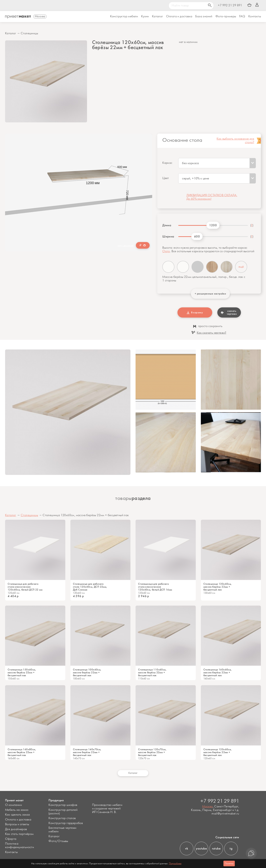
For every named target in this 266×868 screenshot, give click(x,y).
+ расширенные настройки (210, 294)
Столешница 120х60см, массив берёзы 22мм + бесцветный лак (218, 752)
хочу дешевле (126, 246)
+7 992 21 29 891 (230, 6)
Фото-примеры (226, 16)
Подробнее (175, 864)
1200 (213, 225)
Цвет (166, 178)
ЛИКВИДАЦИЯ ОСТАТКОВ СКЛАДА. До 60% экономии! (212, 197)
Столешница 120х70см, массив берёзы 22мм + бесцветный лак (152, 752)
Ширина (168, 236)
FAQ (242, 16)
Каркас (167, 163)
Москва (207, 807)
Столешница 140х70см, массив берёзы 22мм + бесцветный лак (87, 752)
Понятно (229, 864)
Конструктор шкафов (63, 805)
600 (197, 236)
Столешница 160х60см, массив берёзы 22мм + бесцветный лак (218, 673)
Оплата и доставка (18, 820)
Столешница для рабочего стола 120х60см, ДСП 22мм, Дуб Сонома (90, 587)
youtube (201, 848)
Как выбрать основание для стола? (235, 141)
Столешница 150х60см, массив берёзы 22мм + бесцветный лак (22, 673)
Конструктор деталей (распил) (63, 812)
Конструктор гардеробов (66, 823)
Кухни (145, 16)
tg (231, 848)
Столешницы (29, 33)
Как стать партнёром (19, 834)
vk (187, 848)
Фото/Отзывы (58, 841)
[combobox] (217, 163)
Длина (167, 225)
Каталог (158, 16)
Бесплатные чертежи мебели (62, 830)
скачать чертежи (229, 312)
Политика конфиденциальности (20, 846)
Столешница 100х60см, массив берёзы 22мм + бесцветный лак (87, 673)
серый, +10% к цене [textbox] (196, 179)
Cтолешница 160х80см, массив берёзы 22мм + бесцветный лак (22, 752)
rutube (216, 848)
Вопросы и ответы (17, 824)
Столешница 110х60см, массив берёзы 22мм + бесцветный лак (152, 673)
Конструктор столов (62, 818)
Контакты (255, 16)
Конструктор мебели (124, 16)
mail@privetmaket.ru (225, 814)
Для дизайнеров (16, 829)
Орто (166, 251)
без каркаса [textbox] (190, 163)
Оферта (11, 839)
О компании (13, 805)
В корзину (195, 312)
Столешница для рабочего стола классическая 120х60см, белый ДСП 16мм (155, 587)
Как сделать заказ (18, 815)
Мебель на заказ (17, 810)
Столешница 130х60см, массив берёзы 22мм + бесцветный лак (218, 587)
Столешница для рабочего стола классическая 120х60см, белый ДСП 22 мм (25, 587)
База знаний (204, 16)
